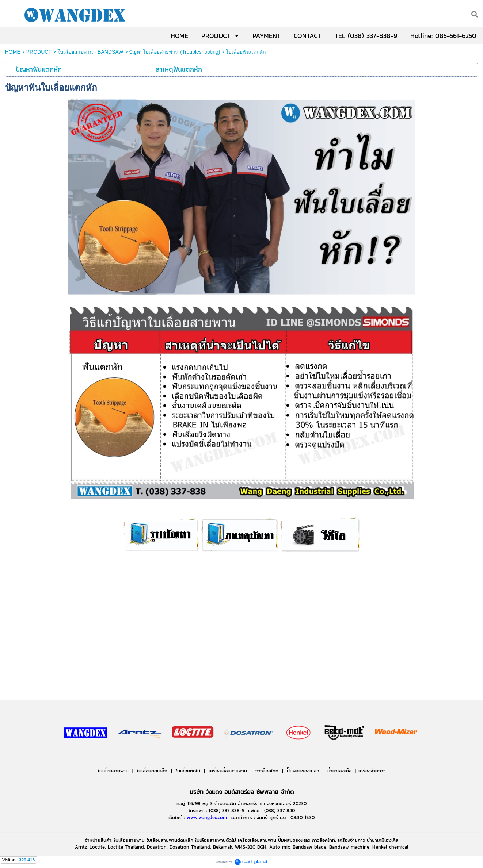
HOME (13, 52)
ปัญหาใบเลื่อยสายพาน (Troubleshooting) (174, 52)
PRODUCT (39, 52)
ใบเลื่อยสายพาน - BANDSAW (90, 52)
